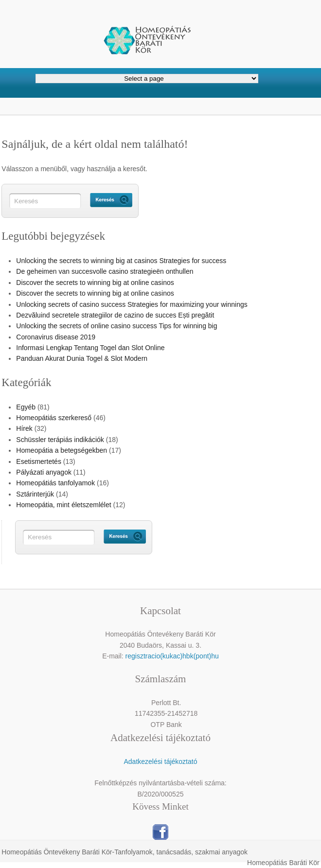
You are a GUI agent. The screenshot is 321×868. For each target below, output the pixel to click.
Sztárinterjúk (35, 494)
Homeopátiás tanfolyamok (55, 483)
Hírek (24, 428)
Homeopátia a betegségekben (62, 450)
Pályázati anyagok (44, 472)
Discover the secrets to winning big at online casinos (95, 283)
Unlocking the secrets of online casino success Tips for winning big (116, 326)
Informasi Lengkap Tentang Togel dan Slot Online (90, 348)
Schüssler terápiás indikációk (60, 440)
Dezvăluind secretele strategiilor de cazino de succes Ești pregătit (115, 315)
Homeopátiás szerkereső (54, 418)
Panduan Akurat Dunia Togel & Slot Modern (82, 358)
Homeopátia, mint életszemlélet (63, 505)
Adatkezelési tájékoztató (160, 762)
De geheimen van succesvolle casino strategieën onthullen (105, 271)
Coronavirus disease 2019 (56, 337)
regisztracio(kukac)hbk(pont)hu (172, 656)
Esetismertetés (39, 461)
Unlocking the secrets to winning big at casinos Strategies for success (121, 261)
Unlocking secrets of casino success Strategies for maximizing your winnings (132, 304)
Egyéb (26, 407)
